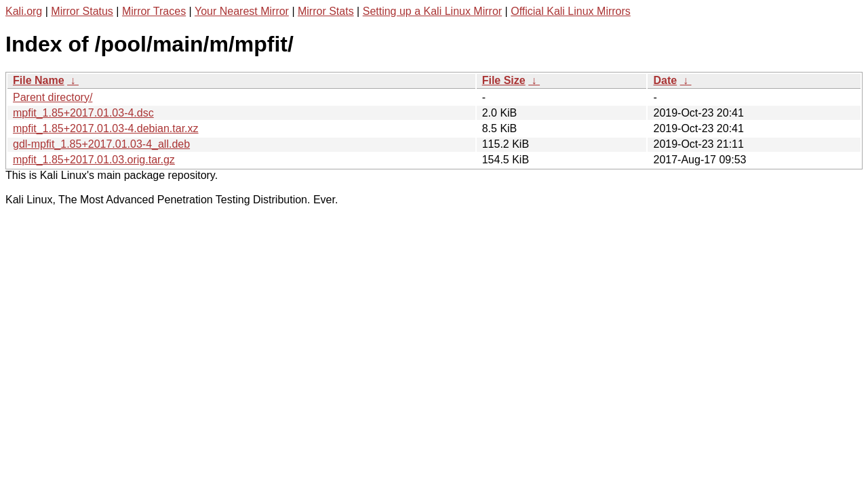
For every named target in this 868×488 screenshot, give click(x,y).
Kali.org (24, 11)
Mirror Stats (326, 11)
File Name (39, 80)
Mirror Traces (154, 11)
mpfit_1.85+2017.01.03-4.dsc (83, 113)
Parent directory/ (53, 97)
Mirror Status (82, 11)
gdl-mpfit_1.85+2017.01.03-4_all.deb (101, 144)
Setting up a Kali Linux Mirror (432, 11)
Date (665, 80)
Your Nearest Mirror (242, 11)
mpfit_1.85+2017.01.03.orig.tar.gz (94, 160)
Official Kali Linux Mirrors (571, 11)
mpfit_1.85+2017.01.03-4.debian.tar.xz (106, 128)
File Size (504, 80)
